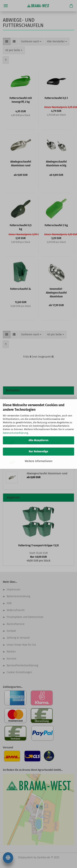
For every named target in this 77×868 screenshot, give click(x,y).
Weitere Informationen (39, 461)
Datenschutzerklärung (15, 433)
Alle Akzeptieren (38, 440)
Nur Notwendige (38, 451)
